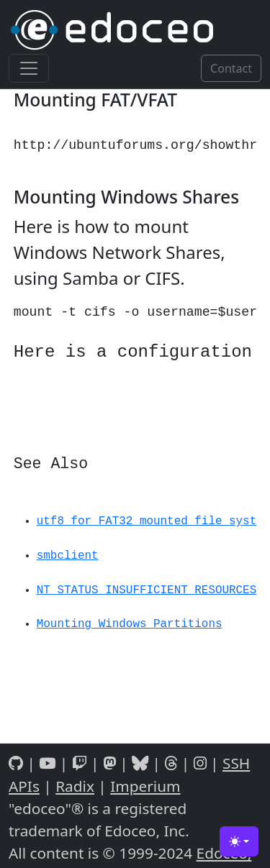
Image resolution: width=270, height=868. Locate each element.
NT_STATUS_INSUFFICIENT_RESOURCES (147, 590)
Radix (75, 786)
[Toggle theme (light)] (239, 841)
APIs (24, 786)
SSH (236, 763)
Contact (231, 68)
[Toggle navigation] (29, 68)
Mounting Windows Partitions (130, 624)
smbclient (68, 556)
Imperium (145, 786)
